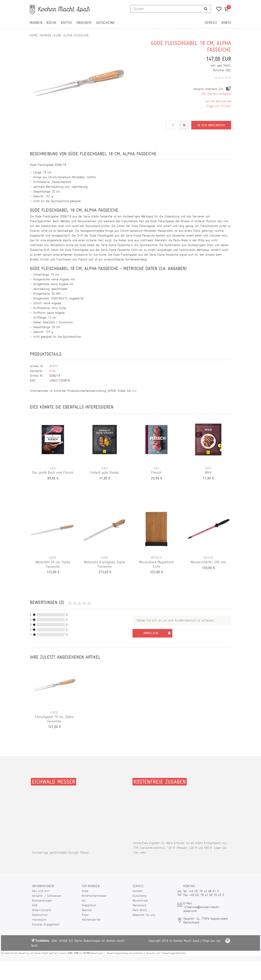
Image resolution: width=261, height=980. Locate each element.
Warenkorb (139, 905)
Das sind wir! (41, 891)
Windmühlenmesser (94, 896)
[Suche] (206, 9)
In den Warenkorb (211, 125)
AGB (35, 905)
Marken (36, 23)
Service (211, 23)
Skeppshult (89, 905)
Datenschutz (40, 915)
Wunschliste (140, 900)
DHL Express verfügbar (216, 94)
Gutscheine (105, 23)
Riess (85, 915)
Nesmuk (87, 910)
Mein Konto (140, 910)
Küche (52, 23)
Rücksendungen (42, 900)
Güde (57, 35)
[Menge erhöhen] (184, 125)
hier (134, 391)
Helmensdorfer (91, 920)
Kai (84, 900)
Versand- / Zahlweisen (47, 896)
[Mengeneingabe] (173, 125)
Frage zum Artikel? (219, 106)
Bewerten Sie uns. (144, 915)
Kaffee (67, 23)
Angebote (84, 23)
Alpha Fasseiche (76, 35)
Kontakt (137, 891)
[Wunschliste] (217, 9)
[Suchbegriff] (166, 9)
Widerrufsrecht (41, 910)
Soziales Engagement (46, 924)
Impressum (39, 920)
